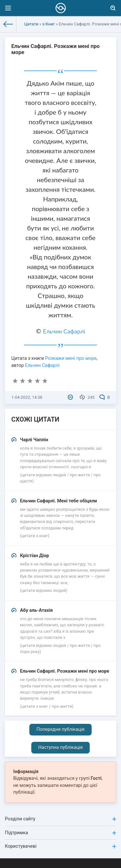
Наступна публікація (61, 747)
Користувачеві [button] (60, 846)
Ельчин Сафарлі (64, 331)
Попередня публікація (60, 729)
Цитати (31, 24)
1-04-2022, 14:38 (27, 397)
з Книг (48, 24)
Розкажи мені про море (71, 358)
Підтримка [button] (60, 833)
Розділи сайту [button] (60, 819)
